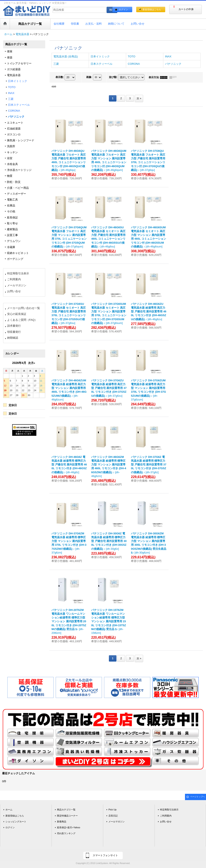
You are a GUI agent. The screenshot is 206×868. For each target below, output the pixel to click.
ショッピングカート (16, 822)
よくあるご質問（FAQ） (22, 320)
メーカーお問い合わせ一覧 (24, 308)
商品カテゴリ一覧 (66, 810)
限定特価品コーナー (67, 816)
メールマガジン (17, 285)
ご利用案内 (14, 279)
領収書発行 (14, 332)
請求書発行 (14, 326)
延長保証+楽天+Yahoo (69, 827)
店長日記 (113, 816)
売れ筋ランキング (66, 833)
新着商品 (62, 822)
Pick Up (112, 810)
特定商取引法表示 (18, 273)
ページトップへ (198, 797)
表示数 (60, 77)
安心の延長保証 (17, 314)
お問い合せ (14, 291)
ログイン (123, 9)
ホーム (9, 810)
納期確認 (13, 338)
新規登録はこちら (152, 9)
